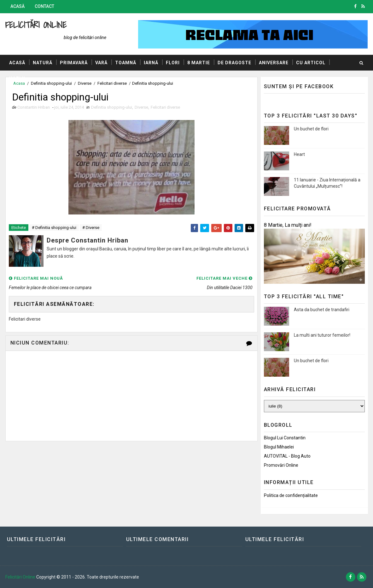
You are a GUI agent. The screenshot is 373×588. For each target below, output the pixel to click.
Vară (101, 63)
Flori (173, 63)
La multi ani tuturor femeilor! (322, 335)
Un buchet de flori (311, 129)
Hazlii (17, 78)
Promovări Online (281, 465)
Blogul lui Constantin (285, 438)
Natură (43, 63)
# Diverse (91, 228)
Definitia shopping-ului (112, 107)
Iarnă (151, 63)
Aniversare (274, 63)
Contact (44, 6)
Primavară (74, 63)
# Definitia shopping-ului (54, 228)
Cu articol (311, 63)
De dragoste (234, 63)
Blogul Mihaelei (279, 447)
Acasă (17, 6)
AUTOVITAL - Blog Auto (287, 456)
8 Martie (199, 63)
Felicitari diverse (165, 107)
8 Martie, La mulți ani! (288, 225)
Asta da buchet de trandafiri (322, 310)
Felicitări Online (36, 25)
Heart (299, 154)
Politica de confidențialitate (291, 495)
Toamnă (126, 63)
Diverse (141, 107)
